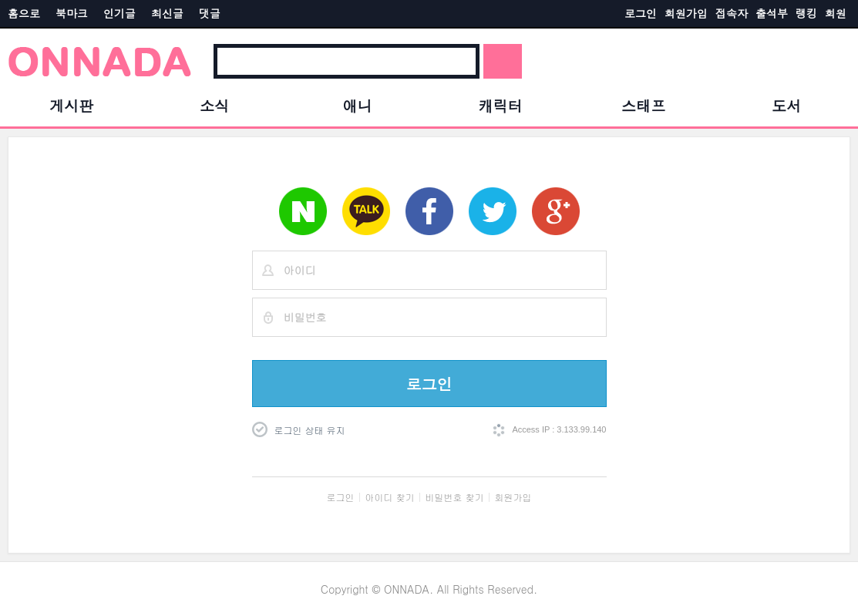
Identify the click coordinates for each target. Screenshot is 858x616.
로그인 (641, 13)
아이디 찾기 (390, 497)
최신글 (167, 13)
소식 (214, 105)
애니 (358, 105)
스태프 (643, 105)
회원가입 (686, 13)
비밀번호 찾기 (455, 497)
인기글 (119, 13)
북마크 (72, 13)
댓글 (210, 13)
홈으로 (24, 13)
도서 (786, 105)
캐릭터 (501, 105)
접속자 (732, 13)
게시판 (71, 105)
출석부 (772, 13)
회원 (836, 13)
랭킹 (806, 13)
